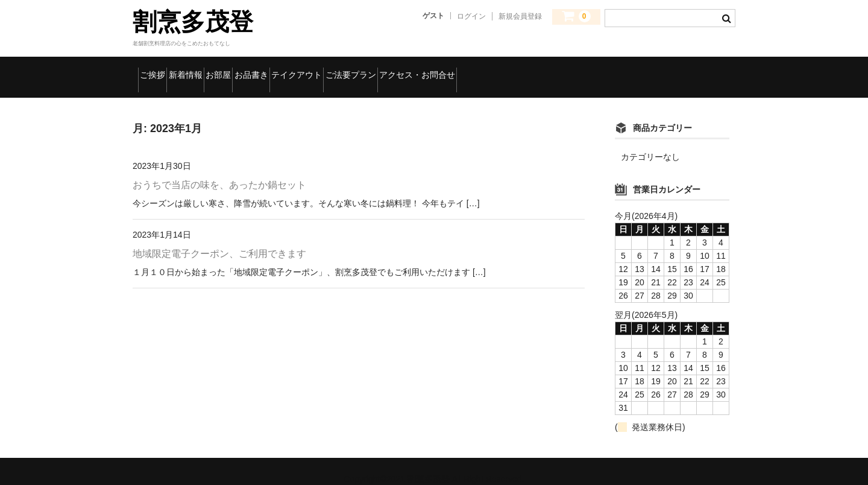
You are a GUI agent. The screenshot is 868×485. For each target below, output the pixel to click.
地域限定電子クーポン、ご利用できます (219, 238)
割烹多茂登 (193, 22)
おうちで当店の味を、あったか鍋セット (219, 170)
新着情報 (220, 69)
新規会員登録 (520, 16)
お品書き (341, 69)
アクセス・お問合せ (602, 69)
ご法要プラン (502, 69)
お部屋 (281, 69)
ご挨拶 (160, 69)
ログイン (471, 16)
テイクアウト (416, 69)
